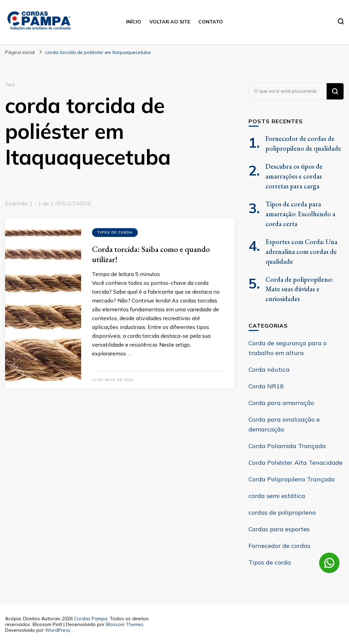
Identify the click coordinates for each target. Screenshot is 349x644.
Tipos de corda (115, 232)
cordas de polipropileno (282, 512)
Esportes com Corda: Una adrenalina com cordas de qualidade (301, 252)
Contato (211, 22)
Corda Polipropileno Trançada (292, 479)
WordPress (58, 630)
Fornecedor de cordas (279, 546)
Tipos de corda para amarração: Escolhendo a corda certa (300, 214)
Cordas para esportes (279, 529)
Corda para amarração (281, 403)
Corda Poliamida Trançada (287, 446)
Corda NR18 (266, 386)
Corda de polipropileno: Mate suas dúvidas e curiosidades (299, 289)
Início (134, 22)
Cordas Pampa (91, 619)
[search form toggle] (341, 21)
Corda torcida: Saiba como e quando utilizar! (151, 254)
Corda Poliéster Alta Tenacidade (296, 463)
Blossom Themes (125, 624)
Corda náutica (269, 370)
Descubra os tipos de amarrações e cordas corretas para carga (294, 176)
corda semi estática (277, 496)
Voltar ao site (170, 22)
